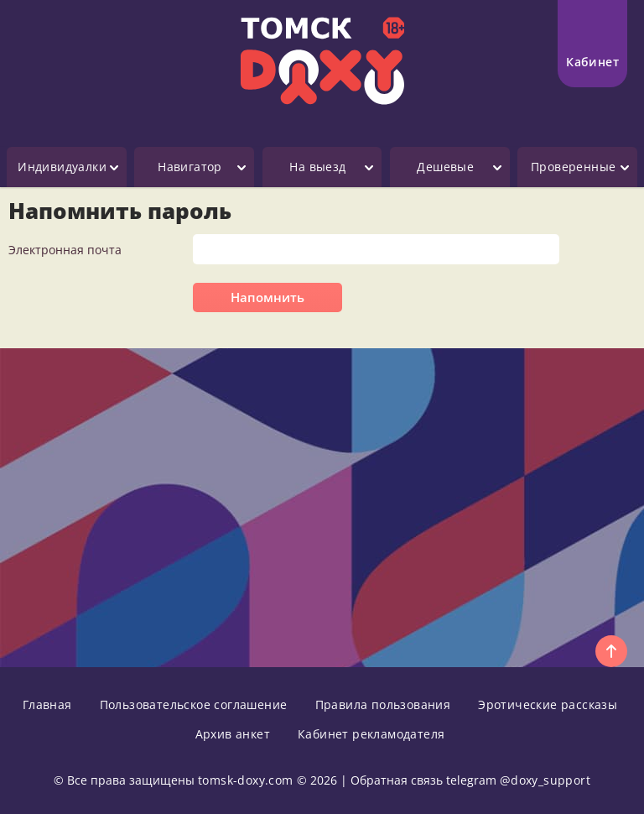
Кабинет (592, 39)
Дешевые (445, 167)
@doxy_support (545, 780)
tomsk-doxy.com (246, 780)
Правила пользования (383, 704)
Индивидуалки (62, 167)
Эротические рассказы (548, 704)
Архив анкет (233, 734)
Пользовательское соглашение (194, 704)
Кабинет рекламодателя (371, 734)
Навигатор (190, 167)
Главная (47, 704)
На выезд (317, 167)
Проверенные (573, 167)
